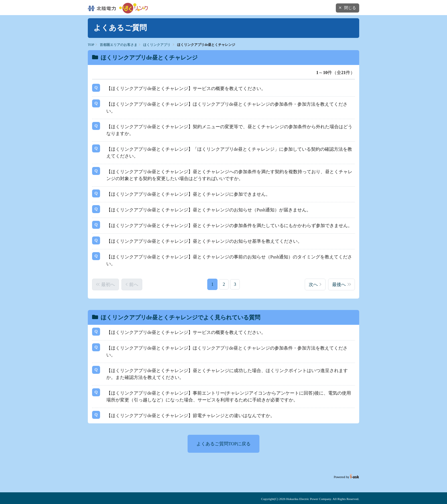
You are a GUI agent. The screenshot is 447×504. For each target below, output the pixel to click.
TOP (91, 45)
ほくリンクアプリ (157, 45)
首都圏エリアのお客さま (119, 45)
